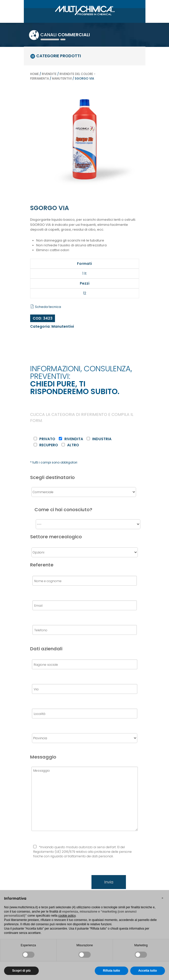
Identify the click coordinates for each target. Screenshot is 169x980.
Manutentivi (62, 78)
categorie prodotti (55, 56)
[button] (162, 898)
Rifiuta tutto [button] (111, 971)
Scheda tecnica (46, 307)
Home (34, 74)
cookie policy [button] (67, 916)
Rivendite (49, 74)
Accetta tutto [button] (148, 971)
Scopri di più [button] (21, 971)
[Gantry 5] (85, 10)
